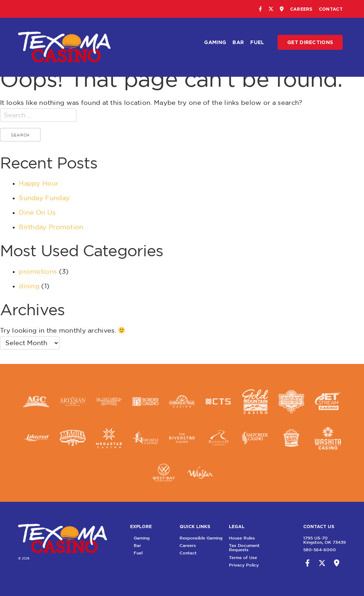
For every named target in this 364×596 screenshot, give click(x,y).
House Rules (253, 538)
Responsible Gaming (212, 538)
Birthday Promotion (51, 227)
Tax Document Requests (255, 547)
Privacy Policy (255, 565)
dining (29, 286)
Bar (238, 42)
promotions (38, 271)
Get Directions (310, 42)
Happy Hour (39, 183)
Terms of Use (254, 557)
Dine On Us (37, 212)
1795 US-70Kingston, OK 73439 (314, 540)
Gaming (215, 42)
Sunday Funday (44, 198)
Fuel (257, 42)
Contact (331, 9)
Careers (301, 9)
